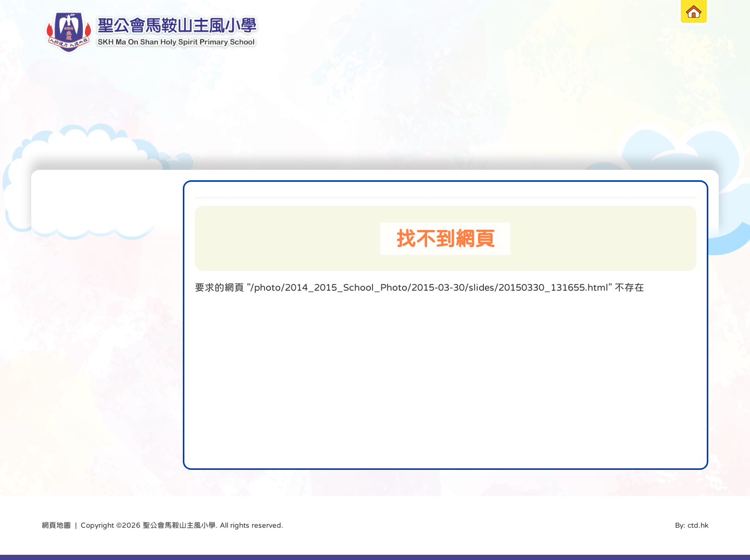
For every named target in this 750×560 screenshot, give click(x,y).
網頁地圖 (56, 525)
